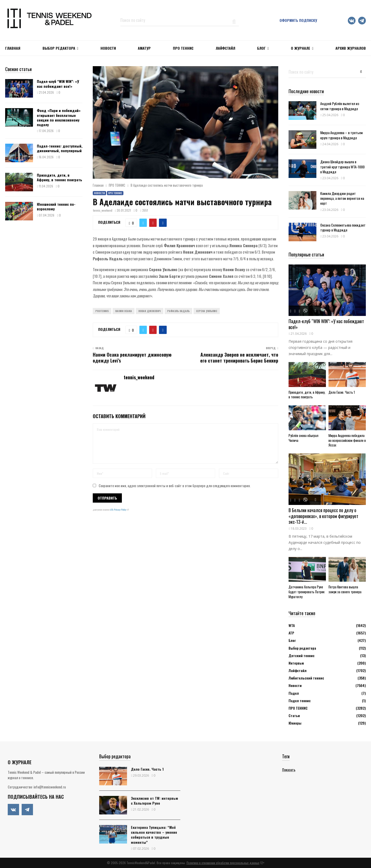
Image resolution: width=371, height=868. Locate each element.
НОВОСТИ (108, 48)
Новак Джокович (150, 311)
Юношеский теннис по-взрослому (56, 206)
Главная (13, 48)
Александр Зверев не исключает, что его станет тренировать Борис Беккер (239, 358)
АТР (291, 633)
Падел (294, 693)
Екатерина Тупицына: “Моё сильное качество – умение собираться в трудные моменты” (154, 835)
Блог (261, 48)
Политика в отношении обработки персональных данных (223, 863)
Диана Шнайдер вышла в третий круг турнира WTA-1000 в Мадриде (342, 166)
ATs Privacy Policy (118, 510)
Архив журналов (351, 48)
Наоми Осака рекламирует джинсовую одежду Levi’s (132, 358)
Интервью (296, 663)
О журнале (301, 48)
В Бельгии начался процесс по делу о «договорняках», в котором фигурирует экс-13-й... (323, 516)
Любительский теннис (306, 678)
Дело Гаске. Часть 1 (342, 392)
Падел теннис (300, 701)
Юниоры (295, 723)
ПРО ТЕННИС (183, 48)
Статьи (294, 715)
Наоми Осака (124, 311)
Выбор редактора (59, 48)
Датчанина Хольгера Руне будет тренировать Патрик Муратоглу (306, 592)
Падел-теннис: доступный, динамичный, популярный (60, 148)
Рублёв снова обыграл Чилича (303, 438)
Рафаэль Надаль (178, 311)
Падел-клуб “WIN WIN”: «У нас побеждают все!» (58, 84)
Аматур (144, 48)
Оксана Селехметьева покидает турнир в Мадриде (343, 227)
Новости (99, 193)
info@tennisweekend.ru (50, 787)
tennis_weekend (103, 210)
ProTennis (102, 311)
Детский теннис (302, 655)
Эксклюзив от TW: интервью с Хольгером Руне (154, 801)
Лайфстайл (298, 670)
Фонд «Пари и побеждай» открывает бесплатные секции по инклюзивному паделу (59, 117)
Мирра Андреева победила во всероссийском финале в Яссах (347, 440)
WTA (292, 625)
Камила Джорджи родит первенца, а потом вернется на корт (342, 198)
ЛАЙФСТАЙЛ (225, 48)
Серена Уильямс (207, 311)
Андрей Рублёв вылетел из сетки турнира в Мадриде (340, 106)
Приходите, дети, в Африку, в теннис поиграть (60, 177)
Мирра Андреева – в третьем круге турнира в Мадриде (342, 135)
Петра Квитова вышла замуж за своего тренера (345, 589)
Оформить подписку (298, 20)
